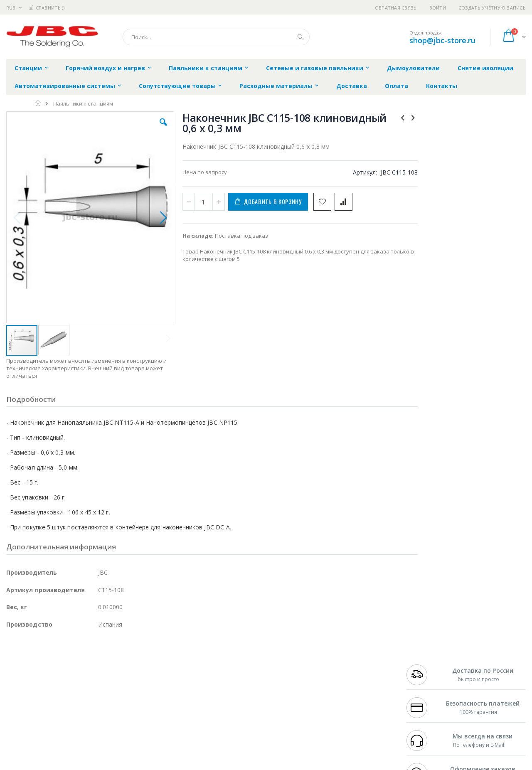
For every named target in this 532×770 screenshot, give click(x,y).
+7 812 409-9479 (425, 665)
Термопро (99, 665)
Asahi (96, 681)
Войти (438, 8)
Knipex (47, 730)
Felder (73, 681)
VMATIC (105, 714)
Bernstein (18, 730)
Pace (71, 657)
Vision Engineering (30, 698)
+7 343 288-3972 (425, 673)
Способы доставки (341, 673)
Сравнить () (46, 8)
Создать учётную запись (492, 8)
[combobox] (216, 37)
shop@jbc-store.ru (442, 40)
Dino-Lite (72, 698)
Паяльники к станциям (83, 104)
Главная (38, 103)
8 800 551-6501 (427, 681)
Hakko (14, 657)
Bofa (12, 665)
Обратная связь (396, 8)
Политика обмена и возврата (223, 673)
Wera (71, 730)
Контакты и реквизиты (347, 657)
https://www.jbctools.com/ (132, 764)
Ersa (36, 657)
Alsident (120, 657)
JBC (53, 657)
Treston (16, 714)
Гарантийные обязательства (223, 657)
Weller (94, 657)
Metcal (69, 665)
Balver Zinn (21, 681)
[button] (155, 128)
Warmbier (46, 714)
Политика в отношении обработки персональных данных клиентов (230, 694)
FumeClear (40, 665)
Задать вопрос (204, 714)
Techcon (77, 714)
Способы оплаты (339, 689)
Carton (99, 698)
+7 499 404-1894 (425, 657)
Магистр (131, 665)
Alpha (50, 681)
